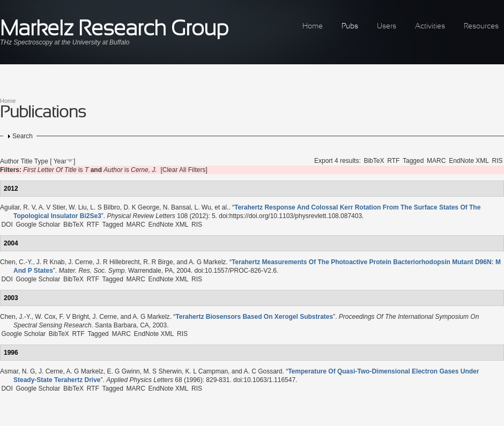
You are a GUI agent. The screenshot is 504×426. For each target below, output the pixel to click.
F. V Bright (74, 317)
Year (60, 161)
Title (26, 161)
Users (387, 27)
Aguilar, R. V (18, 207)
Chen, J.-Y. (16, 317)
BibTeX (374, 161)
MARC (436, 161)
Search (23, 136)
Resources (481, 27)
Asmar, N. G (17, 371)
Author (9, 161)
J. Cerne (80, 262)
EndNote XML (469, 161)
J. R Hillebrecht (118, 262)
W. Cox (45, 317)
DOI (7, 225)
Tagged (413, 161)
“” (254, 317)
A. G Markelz (207, 262)
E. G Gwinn (123, 371)
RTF (393, 161)
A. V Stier (52, 207)
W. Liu (77, 207)
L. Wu (202, 207)
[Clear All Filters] (184, 170)
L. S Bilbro (105, 207)
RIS (498, 161)
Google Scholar (38, 225)
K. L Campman (206, 371)
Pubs (350, 27)
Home (313, 27)
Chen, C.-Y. (16, 262)
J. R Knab (51, 262)
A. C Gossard (263, 371)
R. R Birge (158, 262)
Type (41, 161)
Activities (430, 27)
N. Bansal (177, 207)
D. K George (141, 207)
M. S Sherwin (162, 371)
